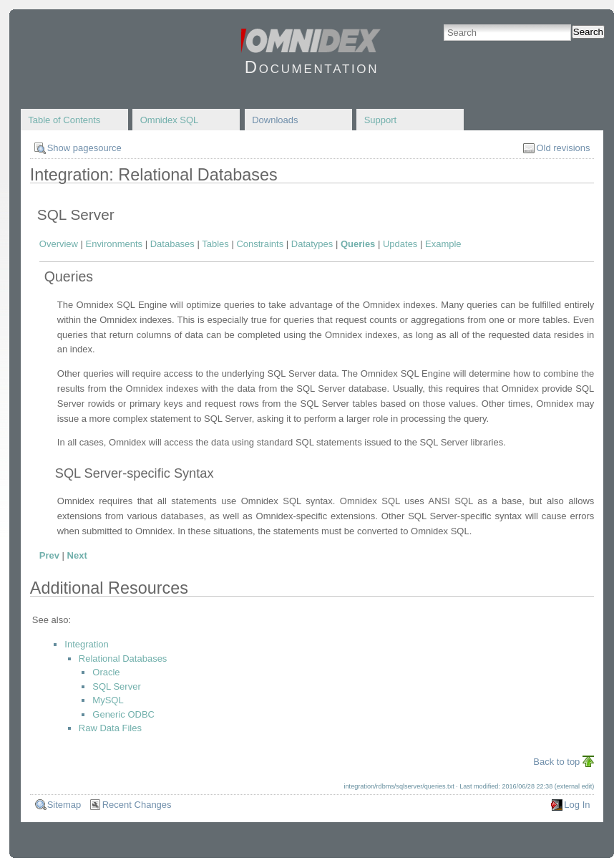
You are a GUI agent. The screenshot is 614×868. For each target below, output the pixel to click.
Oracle (106, 672)
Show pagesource (84, 148)
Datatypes (312, 244)
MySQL (108, 700)
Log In (577, 805)
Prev (49, 555)
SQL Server (116, 686)
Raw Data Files (110, 728)
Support (381, 120)
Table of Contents (64, 120)
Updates (400, 244)
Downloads (275, 120)
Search (588, 32)
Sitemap (64, 805)
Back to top (556, 762)
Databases (172, 244)
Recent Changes (137, 805)
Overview (59, 244)
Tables (215, 244)
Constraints (260, 244)
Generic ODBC (123, 714)
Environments (114, 244)
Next (77, 555)
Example (443, 244)
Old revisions (563, 148)
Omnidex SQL (170, 120)
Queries (358, 244)
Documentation (312, 67)
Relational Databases (123, 659)
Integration (86, 644)
